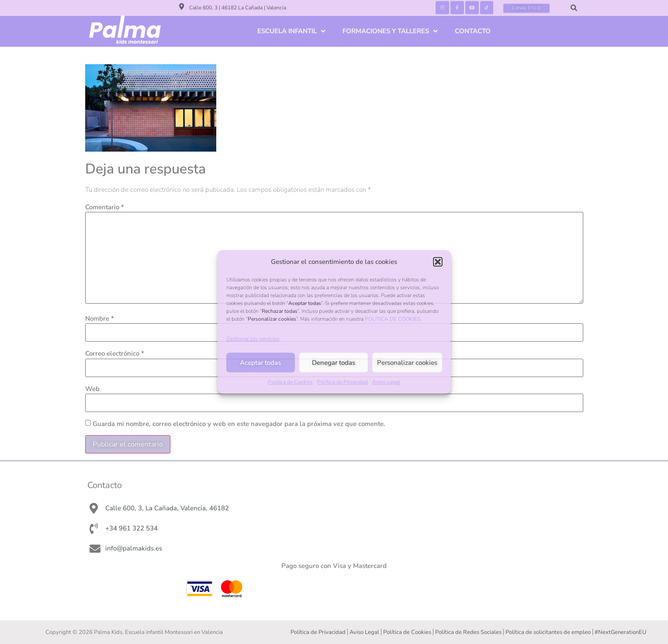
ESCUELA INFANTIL (291, 31)
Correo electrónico (115, 354)
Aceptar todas (260, 363)
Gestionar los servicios (253, 339)
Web (92, 389)
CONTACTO (473, 31)
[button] (438, 262)
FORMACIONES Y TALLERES (390, 31)
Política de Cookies (290, 382)
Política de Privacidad (343, 382)
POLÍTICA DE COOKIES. (393, 319)
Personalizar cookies (407, 363)
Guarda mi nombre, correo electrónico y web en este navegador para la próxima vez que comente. (239, 424)
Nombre (100, 319)
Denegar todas (334, 363)
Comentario (105, 207)
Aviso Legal (386, 382)
